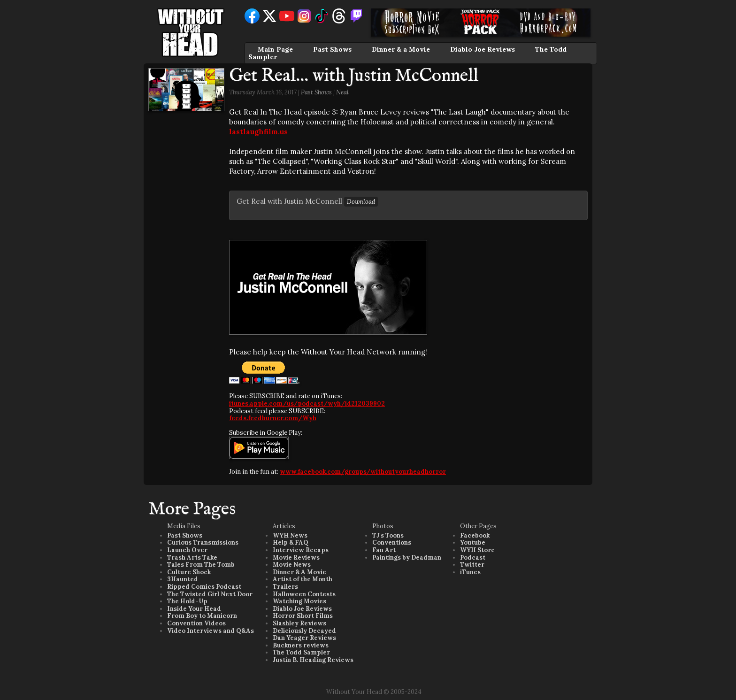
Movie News (292, 565)
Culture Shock (189, 572)
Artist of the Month (303, 579)
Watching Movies (299, 601)
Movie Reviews (296, 558)
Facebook (475, 535)
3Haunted (183, 579)
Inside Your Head (194, 609)
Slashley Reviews (299, 623)
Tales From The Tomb (201, 565)
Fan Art (384, 550)
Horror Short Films (303, 616)
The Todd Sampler (301, 652)
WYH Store (477, 550)
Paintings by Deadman (407, 558)
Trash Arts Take (192, 558)
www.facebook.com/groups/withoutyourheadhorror (363, 472)
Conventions (392, 542)
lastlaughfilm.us (258, 132)
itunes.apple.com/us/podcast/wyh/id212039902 (307, 404)
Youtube (473, 542)
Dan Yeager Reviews (304, 638)
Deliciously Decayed (304, 631)
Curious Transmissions (203, 542)
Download (361, 202)
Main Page (275, 49)
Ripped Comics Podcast (204, 587)
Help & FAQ (291, 542)
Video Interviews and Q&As (211, 631)
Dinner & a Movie (401, 49)
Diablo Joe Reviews (483, 49)
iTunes (470, 572)
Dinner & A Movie (299, 572)
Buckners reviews (301, 645)
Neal (342, 92)
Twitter (472, 565)
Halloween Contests (304, 594)
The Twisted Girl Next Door (210, 594)
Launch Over (187, 550)
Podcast (473, 558)
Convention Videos (196, 623)
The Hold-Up (187, 601)
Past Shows (332, 49)
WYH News (290, 535)
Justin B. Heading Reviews (313, 660)
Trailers (285, 587)
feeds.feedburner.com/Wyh (273, 418)
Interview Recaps (301, 550)
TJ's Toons (388, 535)
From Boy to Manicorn (202, 616)
